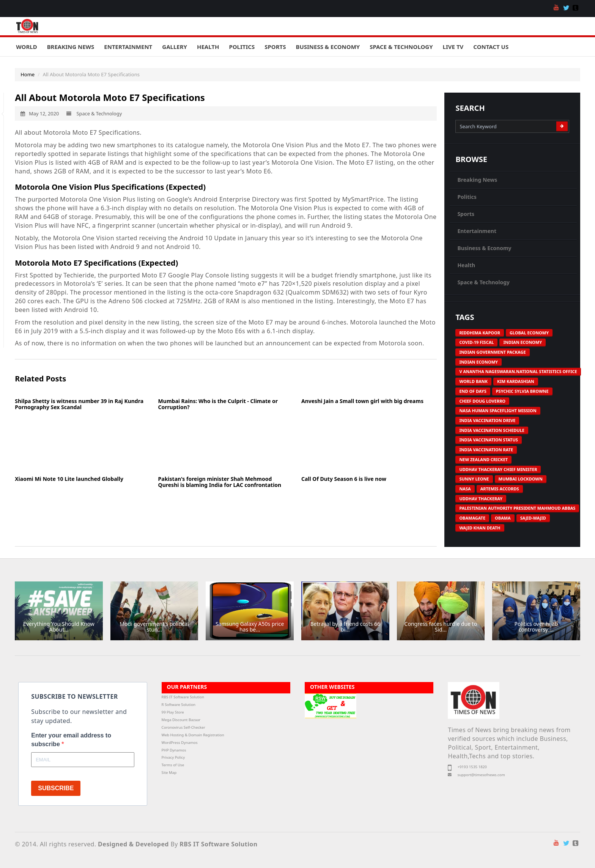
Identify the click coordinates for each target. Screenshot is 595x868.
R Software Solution (179, 705)
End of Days (473, 391)
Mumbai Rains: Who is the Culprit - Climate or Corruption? (218, 404)
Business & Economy (328, 47)
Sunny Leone (474, 479)
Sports (275, 47)
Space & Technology (401, 47)
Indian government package (492, 352)
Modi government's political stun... (154, 627)
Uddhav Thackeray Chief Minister (498, 469)
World (26, 47)
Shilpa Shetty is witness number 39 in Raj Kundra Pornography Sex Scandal (79, 404)
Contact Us (491, 47)
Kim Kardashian (516, 381)
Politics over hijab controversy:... (536, 627)
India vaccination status (488, 440)
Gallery (175, 47)
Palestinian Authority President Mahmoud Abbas (517, 508)
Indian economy (523, 342)
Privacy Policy (173, 757)
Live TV (453, 47)
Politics (242, 47)
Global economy (529, 333)
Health (208, 47)
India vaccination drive (487, 420)
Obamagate (472, 518)
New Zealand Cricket (483, 459)
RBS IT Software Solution (183, 697)
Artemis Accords (500, 489)
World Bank (473, 381)
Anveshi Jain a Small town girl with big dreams (362, 401)
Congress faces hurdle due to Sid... (441, 627)
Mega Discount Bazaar (181, 720)
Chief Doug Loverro (482, 401)
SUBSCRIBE (56, 788)
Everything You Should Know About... (59, 627)
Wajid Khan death (480, 528)
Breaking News (71, 47)
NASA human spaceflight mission (498, 410)
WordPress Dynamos (180, 743)
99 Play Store (173, 712)
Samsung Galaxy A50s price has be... (250, 627)
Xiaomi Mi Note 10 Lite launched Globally (69, 479)
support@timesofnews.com (481, 775)
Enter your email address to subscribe (71, 740)
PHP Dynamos (174, 750)
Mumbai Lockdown (521, 479)
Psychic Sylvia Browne (522, 391)
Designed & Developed (133, 844)
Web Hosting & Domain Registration (193, 735)
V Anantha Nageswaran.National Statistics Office (518, 371)
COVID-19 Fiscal (476, 342)
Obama (503, 518)
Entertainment (128, 47)
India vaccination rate (486, 450)
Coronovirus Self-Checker (183, 727)
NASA (465, 489)
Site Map (169, 773)
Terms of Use (173, 765)
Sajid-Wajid (533, 518)
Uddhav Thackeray (481, 499)
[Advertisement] (83, 443)
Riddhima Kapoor (480, 333)
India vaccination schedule (492, 430)
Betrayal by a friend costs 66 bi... (345, 627)
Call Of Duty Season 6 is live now (344, 479)
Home (28, 74)
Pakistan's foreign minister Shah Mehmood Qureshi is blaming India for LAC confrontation (220, 482)
